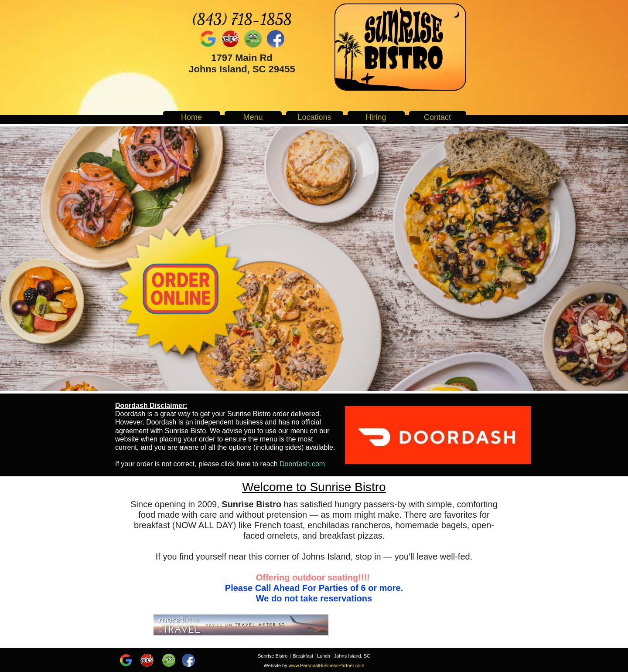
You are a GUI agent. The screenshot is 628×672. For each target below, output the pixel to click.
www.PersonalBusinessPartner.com (327, 665)
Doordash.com (302, 464)
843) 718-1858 (244, 19)
